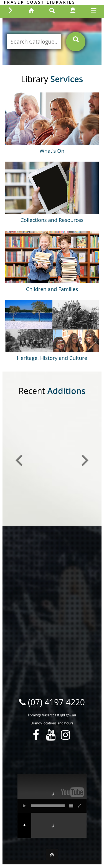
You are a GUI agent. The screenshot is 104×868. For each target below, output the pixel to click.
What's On (52, 151)
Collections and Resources (52, 220)
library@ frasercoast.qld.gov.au (52, 715)
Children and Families (52, 289)
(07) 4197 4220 (52, 702)
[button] (19, 461)
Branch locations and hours (52, 723)
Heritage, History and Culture (52, 358)
